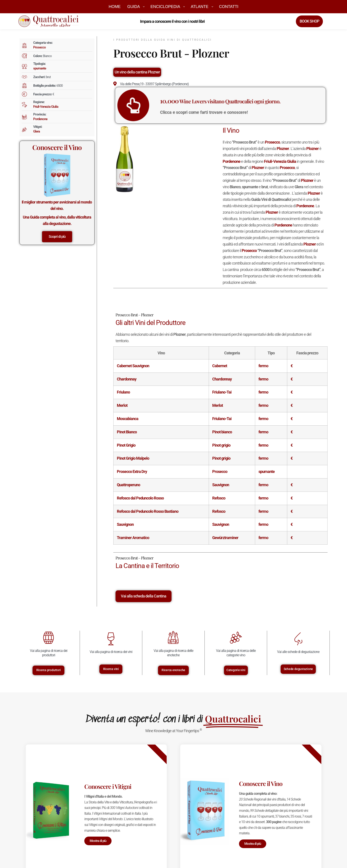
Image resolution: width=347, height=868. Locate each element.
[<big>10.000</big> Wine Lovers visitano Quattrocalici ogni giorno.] (173, 105)
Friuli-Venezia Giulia (46, 107)
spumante (40, 68)
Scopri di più (57, 237)
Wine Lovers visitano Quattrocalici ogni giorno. (220, 103)
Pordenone (40, 119)
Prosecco (40, 47)
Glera (37, 131)
